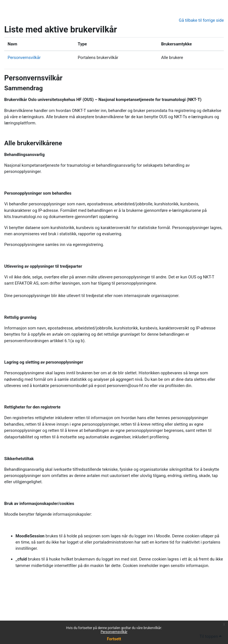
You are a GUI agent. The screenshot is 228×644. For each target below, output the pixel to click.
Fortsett (114, 639)
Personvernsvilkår (114, 632)
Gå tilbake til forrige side (201, 20)
